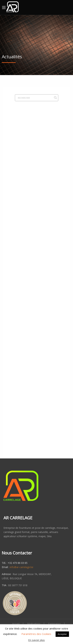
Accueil (16, 624)
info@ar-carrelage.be (22, 567)
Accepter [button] (62, 634)
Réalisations (34, 624)
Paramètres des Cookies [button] (36, 634)
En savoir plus (36, 640)
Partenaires (55, 624)
